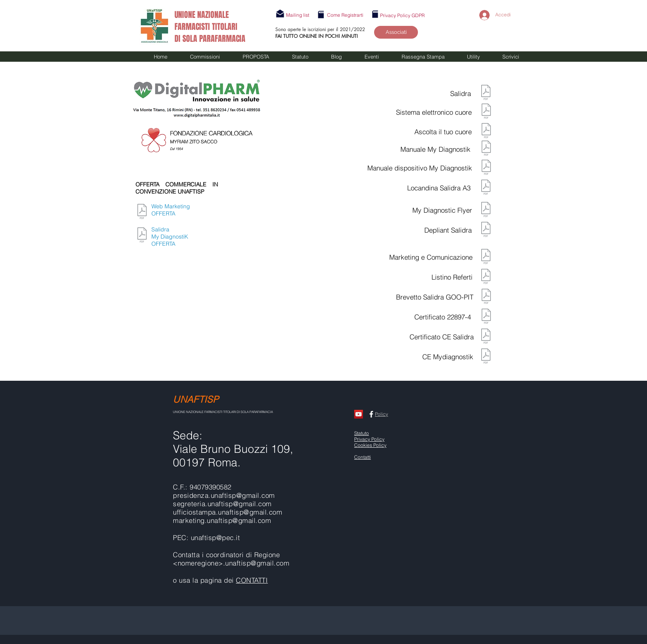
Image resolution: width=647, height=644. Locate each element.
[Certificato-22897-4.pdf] (486, 317)
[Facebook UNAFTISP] (371, 414)
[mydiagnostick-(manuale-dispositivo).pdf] (486, 168)
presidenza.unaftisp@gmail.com (224, 495)
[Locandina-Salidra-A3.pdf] (486, 188)
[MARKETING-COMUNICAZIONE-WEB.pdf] (142, 212)
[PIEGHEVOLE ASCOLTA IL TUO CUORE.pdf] (486, 131)
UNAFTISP (196, 399)
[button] (298, 15)
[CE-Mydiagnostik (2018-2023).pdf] (486, 357)
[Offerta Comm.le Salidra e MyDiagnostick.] (142, 236)
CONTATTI (252, 580)
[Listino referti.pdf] (486, 277)
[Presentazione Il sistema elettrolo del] (486, 112)
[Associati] (396, 32)
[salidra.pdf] (486, 93)
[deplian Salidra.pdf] (486, 230)
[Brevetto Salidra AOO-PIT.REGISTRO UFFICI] (486, 297)
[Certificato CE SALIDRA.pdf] (486, 337)
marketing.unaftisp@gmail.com (222, 520)
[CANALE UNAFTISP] (359, 414)
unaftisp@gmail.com (250, 512)
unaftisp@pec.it (216, 537)
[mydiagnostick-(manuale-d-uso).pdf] (486, 149)
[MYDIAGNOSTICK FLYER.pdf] (486, 210)
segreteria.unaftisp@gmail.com (222, 504)
